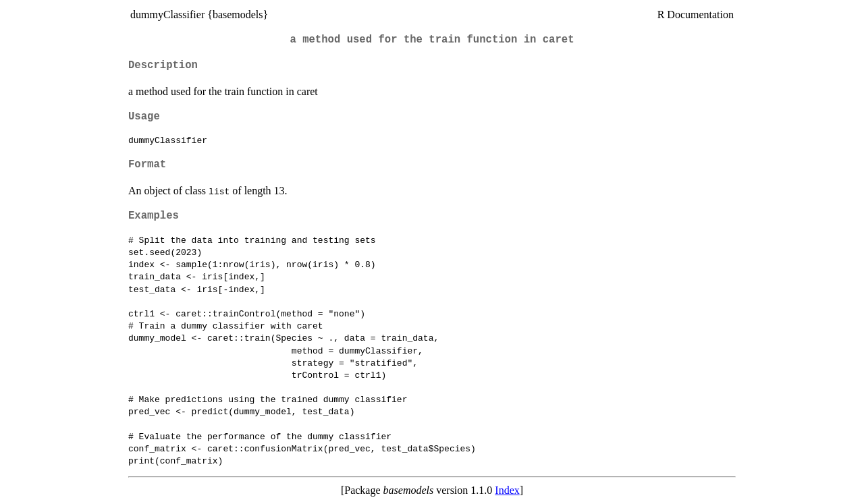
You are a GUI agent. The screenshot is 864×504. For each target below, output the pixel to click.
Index (507, 490)
